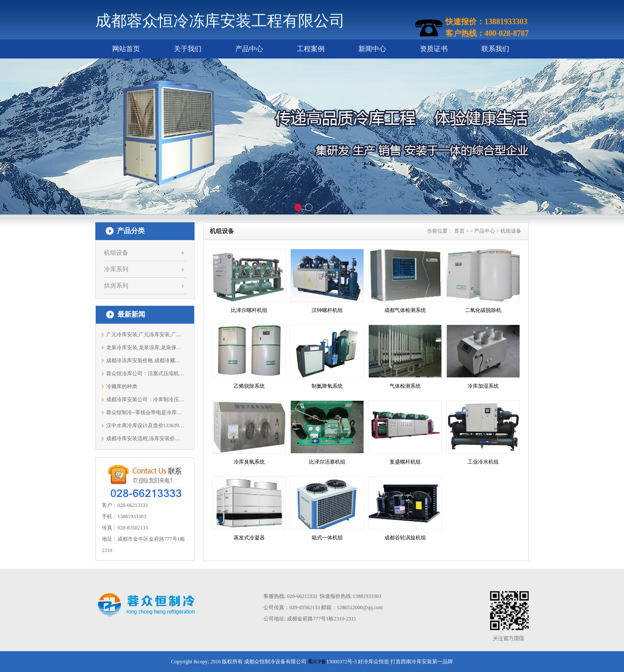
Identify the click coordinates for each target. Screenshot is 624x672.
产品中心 (249, 49)
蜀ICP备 (317, 662)
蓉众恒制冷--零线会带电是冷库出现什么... (145, 412)
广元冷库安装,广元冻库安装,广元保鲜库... (145, 334)
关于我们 (188, 49)
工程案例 (311, 49)
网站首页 (126, 49)
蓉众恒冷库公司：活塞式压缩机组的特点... (145, 373)
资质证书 (434, 49)
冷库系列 (116, 269)
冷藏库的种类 (122, 386)
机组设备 (116, 253)
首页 (459, 231)
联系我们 (495, 49)
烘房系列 (116, 286)
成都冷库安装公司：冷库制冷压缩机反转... (145, 399)
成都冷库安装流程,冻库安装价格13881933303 (145, 438)
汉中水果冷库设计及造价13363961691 (145, 425)
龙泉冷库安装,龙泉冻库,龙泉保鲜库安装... (145, 347)
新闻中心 (372, 49)
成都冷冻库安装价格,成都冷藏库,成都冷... (145, 360)
